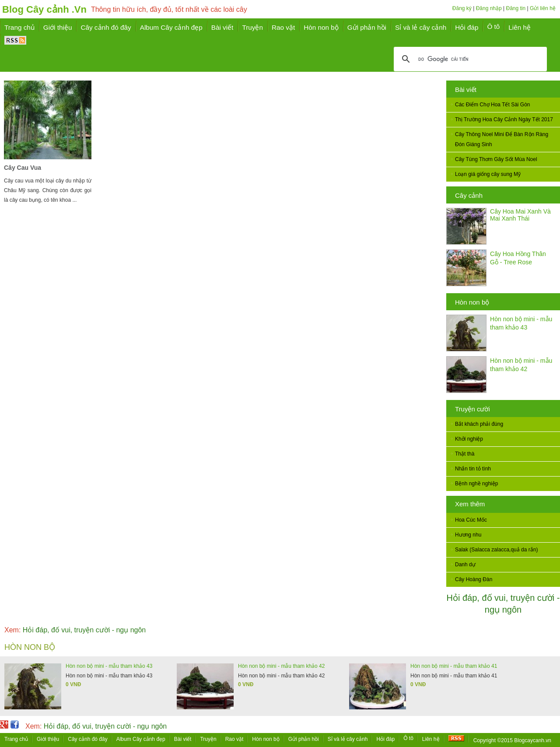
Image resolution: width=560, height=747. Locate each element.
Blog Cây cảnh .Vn (44, 9)
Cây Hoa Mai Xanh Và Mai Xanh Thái (520, 215)
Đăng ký (462, 8)
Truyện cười (472, 409)
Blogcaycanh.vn (533, 740)
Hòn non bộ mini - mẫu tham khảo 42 (281, 666)
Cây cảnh (469, 195)
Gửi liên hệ (543, 8)
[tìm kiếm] (469, 59)
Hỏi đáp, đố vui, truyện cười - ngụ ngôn (75, 630)
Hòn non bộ (472, 302)
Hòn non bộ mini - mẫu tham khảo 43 (109, 666)
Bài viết (466, 89)
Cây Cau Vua (23, 168)
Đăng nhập (489, 8)
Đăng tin (516, 8)
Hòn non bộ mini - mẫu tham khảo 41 (454, 666)
